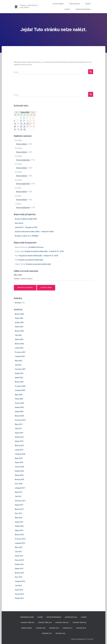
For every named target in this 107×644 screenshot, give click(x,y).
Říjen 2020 (19, 395)
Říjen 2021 (19, 361)
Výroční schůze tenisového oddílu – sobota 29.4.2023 (34, 232)
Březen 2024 (19, 314)
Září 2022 (18, 335)
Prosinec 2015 (20, 539)
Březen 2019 (19, 446)
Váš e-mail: (18, 275)
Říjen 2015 (19, 547)
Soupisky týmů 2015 (45, 623)
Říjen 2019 (19, 424)
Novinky (18, 303)
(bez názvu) (19, 223)
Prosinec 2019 (20, 420)
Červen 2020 (19, 403)
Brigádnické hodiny (27, 617)
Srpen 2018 (19, 462)
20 (15, 126)
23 (24, 126)
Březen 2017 (19, 509)
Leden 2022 (19, 348)
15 (21, 124)
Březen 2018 (19, 480)
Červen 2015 (19, 560)
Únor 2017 (19, 513)
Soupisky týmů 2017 (62, 623)
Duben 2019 (19, 441)
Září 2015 (18, 552)
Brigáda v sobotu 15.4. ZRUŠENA (27, 236)
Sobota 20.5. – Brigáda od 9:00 (26, 227)
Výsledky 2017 (68, 628)
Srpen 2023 (19, 318)
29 (21, 129)
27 (15, 129)
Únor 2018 (19, 484)
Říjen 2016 (19, 518)
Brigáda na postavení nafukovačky (31, 260)
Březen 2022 (19, 344)
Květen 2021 (19, 373)
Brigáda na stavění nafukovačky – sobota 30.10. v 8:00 (44, 251)
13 (15, 124)
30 (24, 129)
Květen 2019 (19, 437)
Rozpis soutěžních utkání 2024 (26, 219)
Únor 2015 (19, 577)
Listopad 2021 (20, 356)
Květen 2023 (19, 322)
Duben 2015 (19, 569)
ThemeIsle (90, 639)
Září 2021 (18, 365)
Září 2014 (18, 586)
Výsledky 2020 (60, 633)
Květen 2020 (19, 407)
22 (21, 126)
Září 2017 (18, 496)
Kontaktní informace (83, 9)
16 (24, 124)
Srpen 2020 (19, 399)
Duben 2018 (19, 475)
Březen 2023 (19, 331)
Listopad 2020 (20, 390)
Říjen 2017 (19, 492)
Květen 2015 (19, 564)
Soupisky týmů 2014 (28, 623)
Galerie (88, 4)
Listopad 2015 (20, 543)
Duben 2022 (19, 339)
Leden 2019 (19, 450)
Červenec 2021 (20, 369)
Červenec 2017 (20, 501)
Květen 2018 (19, 471)
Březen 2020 (19, 416)
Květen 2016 (19, 526)
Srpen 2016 (19, 522)
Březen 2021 (19, 382)
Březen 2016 (19, 535)
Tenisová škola (74, 4)
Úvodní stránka (58, 4)
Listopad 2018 (20, 454)
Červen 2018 (19, 467)
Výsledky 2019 (47, 633)
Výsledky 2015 (41, 628)
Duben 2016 (19, 530)
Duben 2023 (19, 327)
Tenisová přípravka (23, 160)
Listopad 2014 (20, 581)
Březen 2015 (19, 573)
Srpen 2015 (19, 556)
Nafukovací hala (71, 617)
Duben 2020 (19, 412)
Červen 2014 (19, 594)
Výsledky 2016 (54, 628)
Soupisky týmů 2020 (80, 623)
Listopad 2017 (20, 488)
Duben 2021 (19, 378)
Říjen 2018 (19, 458)
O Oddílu (67, 9)
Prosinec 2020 (20, 386)
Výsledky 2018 (81, 628)
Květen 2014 (19, 598)
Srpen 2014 (19, 590)
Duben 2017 (19, 505)
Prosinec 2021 (20, 352)
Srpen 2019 (19, 433)
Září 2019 (18, 429)
